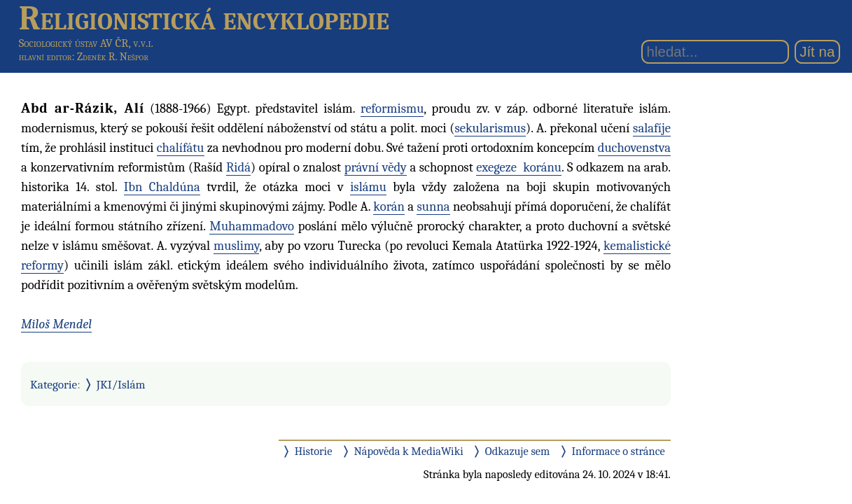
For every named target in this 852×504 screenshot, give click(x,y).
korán (389, 206)
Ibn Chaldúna (162, 187)
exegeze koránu (519, 167)
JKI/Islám (121, 384)
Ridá (238, 167)
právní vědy (376, 167)
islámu (368, 187)
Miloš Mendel (56, 324)
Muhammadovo (252, 226)
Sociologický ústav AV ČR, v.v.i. (86, 43)
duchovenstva (634, 148)
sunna (433, 206)
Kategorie (54, 384)
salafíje (652, 128)
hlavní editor (46, 57)
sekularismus (490, 128)
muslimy (236, 246)
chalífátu (181, 148)
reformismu (392, 108)
